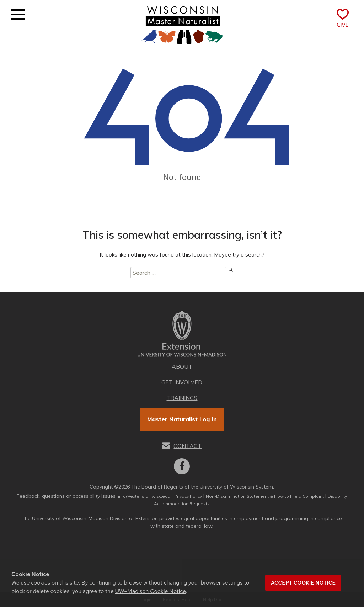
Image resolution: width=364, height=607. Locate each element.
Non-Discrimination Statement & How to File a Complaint (265, 496)
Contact (188, 446)
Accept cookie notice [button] (303, 583)
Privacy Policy (188, 496)
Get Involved (182, 382)
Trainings (182, 398)
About (182, 366)
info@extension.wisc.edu (144, 496)
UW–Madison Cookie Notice (151, 591)
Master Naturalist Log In (182, 419)
